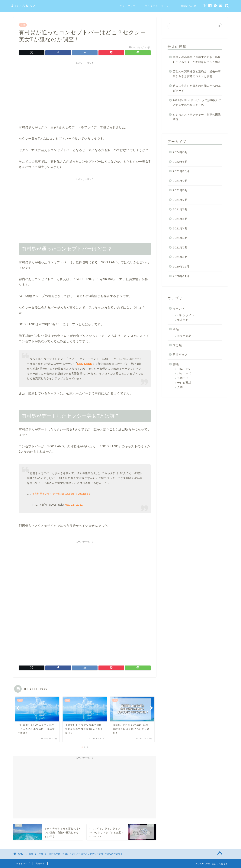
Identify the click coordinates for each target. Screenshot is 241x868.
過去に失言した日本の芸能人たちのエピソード (197, 88)
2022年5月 (180, 162)
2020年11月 (181, 276)
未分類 (177, 345)
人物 (23, 25)
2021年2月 (180, 247)
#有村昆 (38, 494)
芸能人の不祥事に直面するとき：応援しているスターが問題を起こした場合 (197, 60)
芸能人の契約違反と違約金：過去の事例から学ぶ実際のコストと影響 (197, 74)
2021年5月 (180, 219)
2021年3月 (180, 238)
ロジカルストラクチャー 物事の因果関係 (197, 117)
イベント (179, 308)
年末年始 (183, 320)
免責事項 (40, 863)
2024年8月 (180, 152)
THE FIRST (185, 369)
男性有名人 (180, 355)
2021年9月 (180, 181)
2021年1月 (180, 257)
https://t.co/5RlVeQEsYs (74, 494)
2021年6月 (180, 209)
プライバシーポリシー (158, 6)
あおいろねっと (24, 6)
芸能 (176, 364)
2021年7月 (180, 200)
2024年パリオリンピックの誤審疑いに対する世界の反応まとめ (197, 103)
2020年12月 (181, 266)
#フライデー (50, 494)
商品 (176, 329)
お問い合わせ (189, 6)
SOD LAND (85, 364)
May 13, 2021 (74, 505)
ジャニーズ (184, 373)
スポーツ (183, 378)
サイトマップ (128, 6)
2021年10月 (181, 171)
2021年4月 (180, 228)
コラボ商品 (184, 336)
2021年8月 (180, 190)
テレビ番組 (184, 383)
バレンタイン (186, 315)
